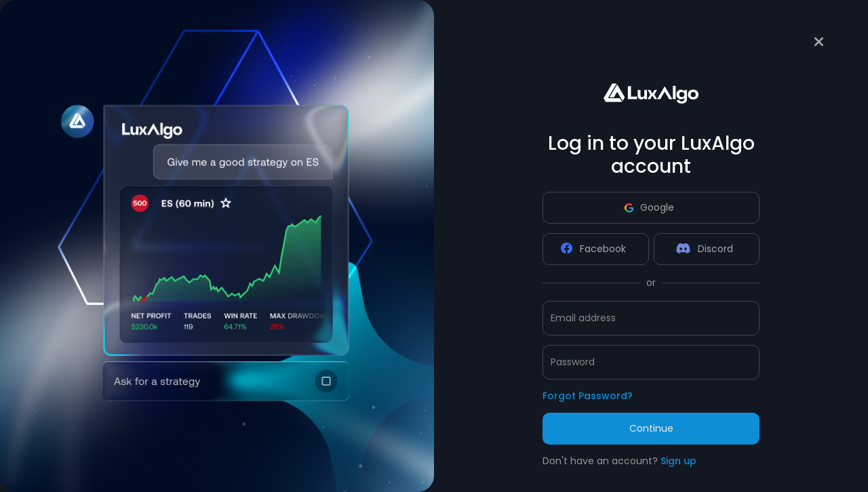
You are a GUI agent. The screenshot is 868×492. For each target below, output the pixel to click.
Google (649, 207)
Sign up (678, 461)
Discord (705, 249)
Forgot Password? (588, 396)
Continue (651, 428)
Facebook (593, 249)
